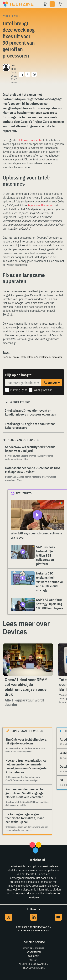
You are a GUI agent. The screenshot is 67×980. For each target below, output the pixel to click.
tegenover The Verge (40, 205)
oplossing (32, 357)
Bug (5, 357)
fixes (15, 357)
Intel (22, 357)
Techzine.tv (24, 493)
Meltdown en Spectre (30, 140)
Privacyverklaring (33, 968)
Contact (34, 960)
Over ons (33, 956)
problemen (44, 357)
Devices (16, 16)
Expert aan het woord (27, 731)
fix (10, 357)
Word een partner (33, 948)
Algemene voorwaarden (33, 964)
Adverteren (34, 952)
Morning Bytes (19, 390)
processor (57, 357)
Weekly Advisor (43, 390)
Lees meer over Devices (26, 627)
